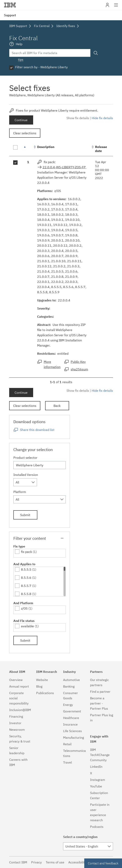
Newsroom (17, 730)
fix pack (26, 552)
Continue (21, 120)
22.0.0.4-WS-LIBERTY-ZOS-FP (64, 167)
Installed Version (26, 475)
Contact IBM (18, 862)
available (27, 626)
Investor (15, 723)
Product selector (25, 458)
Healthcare (71, 718)
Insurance (70, 724)
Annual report (19, 686)
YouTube (96, 786)
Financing (16, 716)
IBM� (10, 5)
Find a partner (100, 692)
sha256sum (79, 369)
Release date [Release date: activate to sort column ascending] (101, 149)
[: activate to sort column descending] (28, 149)
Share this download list (37, 430)
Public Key (78, 362)
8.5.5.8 (26, 594)
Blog (39, 686)
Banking (69, 686)
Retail (67, 744)
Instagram (98, 780)
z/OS (24, 608)
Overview (16, 680)
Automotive (71, 680)
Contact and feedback (103, 863)
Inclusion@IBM (20, 710)
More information (52, 364)
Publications (45, 693)
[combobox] (25, 482)
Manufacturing (73, 737)
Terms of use (55, 862)
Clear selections (25, 133)
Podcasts (97, 827)
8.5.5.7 (26, 586)
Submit (25, 515)
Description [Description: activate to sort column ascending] (46, 147)
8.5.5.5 (26, 569)
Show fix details (78, 118)
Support (10, 15)
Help (19, 44)
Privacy (36, 862)
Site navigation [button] (116, 7)
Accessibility (77, 862)
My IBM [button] (107, 6)
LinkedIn (96, 767)
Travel (67, 762)
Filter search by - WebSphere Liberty (41, 67)
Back (57, 406)
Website (42, 680)
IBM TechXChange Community (100, 755)
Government (72, 711)
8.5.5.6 (26, 578)
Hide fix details (102, 118)
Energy (68, 705)
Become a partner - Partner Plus (99, 703)
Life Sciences (72, 731)
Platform (20, 492)
